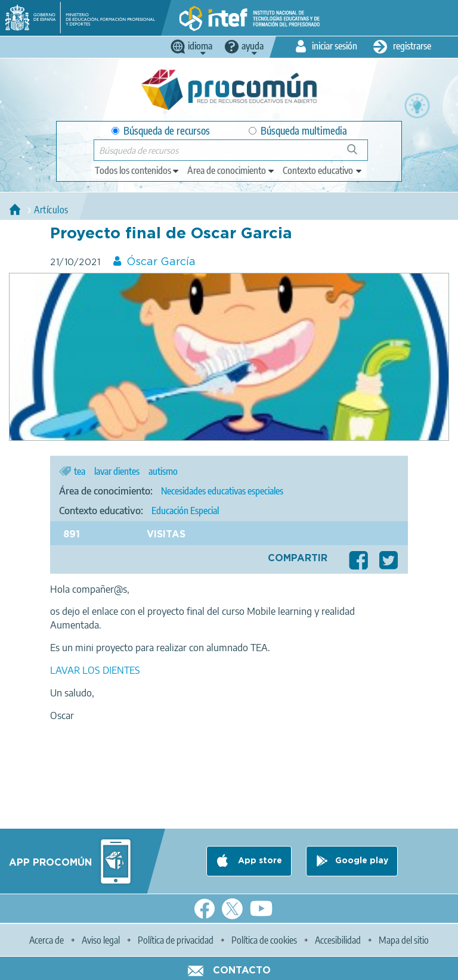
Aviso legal (101, 940)
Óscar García (161, 262)
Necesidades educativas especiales (222, 491)
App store (259, 861)
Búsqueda (359, 154)
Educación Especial (185, 511)
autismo (163, 471)
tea (80, 471)
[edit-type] (137, 170)
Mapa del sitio (404, 940)
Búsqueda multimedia (298, 131)
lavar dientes (117, 471)
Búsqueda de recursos (161, 131)
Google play (362, 861)
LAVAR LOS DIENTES (95, 670)
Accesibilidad (338, 940)
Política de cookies (264, 940)
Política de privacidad (176, 940)
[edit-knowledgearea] (231, 170)
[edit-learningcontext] (323, 170)
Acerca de (47, 940)
